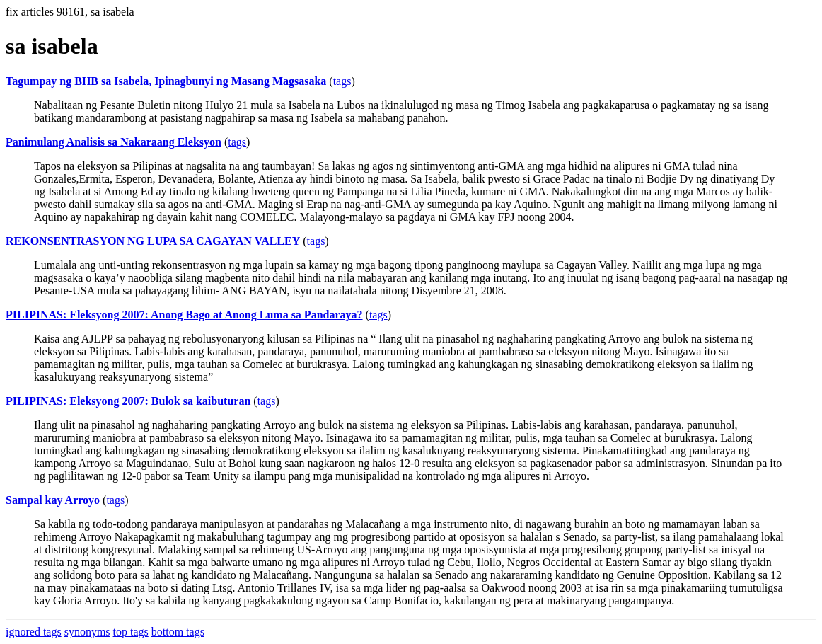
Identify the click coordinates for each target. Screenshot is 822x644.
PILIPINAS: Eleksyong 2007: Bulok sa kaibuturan (128, 401)
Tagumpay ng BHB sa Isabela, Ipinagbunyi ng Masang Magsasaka (166, 81)
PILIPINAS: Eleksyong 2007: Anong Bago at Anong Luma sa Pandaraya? (184, 315)
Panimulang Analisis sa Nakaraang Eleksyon (114, 142)
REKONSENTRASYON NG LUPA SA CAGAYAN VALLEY (153, 241)
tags (342, 81)
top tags (131, 632)
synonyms (87, 632)
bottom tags (178, 632)
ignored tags (34, 632)
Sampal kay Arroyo (53, 500)
